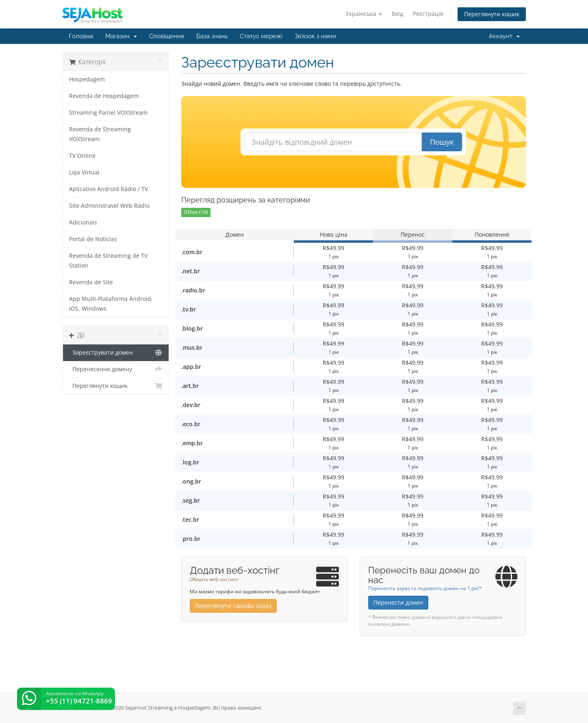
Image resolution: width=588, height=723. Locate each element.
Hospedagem (87, 79)
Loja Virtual (84, 172)
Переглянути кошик (492, 14)
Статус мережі (261, 36)
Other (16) (196, 212)
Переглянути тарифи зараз (233, 606)
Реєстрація (428, 14)
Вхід (397, 14)
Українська (364, 14)
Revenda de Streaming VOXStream (100, 134)
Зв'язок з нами (315, 36)
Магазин (121, 36)
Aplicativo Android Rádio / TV (108, 189)
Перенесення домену (116, 369)
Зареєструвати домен (116, 353)
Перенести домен (398, 602)
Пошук (442, 142)
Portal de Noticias (93, 239)
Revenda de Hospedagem (104, 96)
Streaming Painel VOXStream (108, 113)
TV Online (82, 156)
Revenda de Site (91, 282)
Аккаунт (504, 36)
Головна (81, 36)
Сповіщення (167, 36)
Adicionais (83, 222)
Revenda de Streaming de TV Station (108, 261)
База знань (212, 36)
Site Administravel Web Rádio (109, 206)
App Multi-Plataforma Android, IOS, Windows (111, 304)
